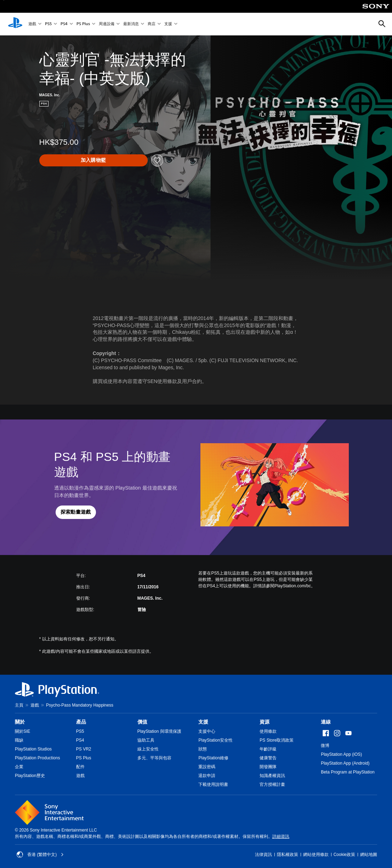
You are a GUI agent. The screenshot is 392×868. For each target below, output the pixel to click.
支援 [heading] (203, 722)
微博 (325, 746)
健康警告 (268, 758)
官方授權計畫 (272, 784)
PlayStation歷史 (30, 776)
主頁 (19, 705)
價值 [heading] (142, 722)
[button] (76, 512)
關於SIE (22, 731)
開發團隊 (268, 767)
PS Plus (83, 24)
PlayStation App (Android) (345, 763)
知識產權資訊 (272, 776)
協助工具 (146, 740)
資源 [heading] (265, 722)
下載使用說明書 (213, 784)
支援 (168, 24)
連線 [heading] (326, 722)
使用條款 (268, 731)
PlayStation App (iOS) (341, 754)
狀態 (203, 749)
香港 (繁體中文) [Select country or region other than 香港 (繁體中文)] (40, 855)
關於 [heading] (20, 722)
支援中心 (207, 731)
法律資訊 (263, 855)
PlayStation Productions (37, 758)
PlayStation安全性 (215, 740)
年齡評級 (268, 749)
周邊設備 (107, 24)
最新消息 (131, 24)
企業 (19, 767)
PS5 (48, 24)
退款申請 (207, 776)
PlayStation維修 (213, 758)
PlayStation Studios (33, 749)
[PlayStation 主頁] (15, 24)
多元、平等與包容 (154, 758)
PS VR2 (84, 749)
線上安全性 (148, 749)
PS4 (64, 24)
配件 (80, 767)
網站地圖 (369, 855)
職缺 (19, 740)
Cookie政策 (344, 855)
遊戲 (32, 24)
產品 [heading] (81, 722)
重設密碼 (207, 767)
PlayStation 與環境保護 (159, 731)
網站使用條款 (316, 855)
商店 (152, 24)
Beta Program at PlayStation (348, 772)
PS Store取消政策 (277, 740)
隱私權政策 (288, 855)
